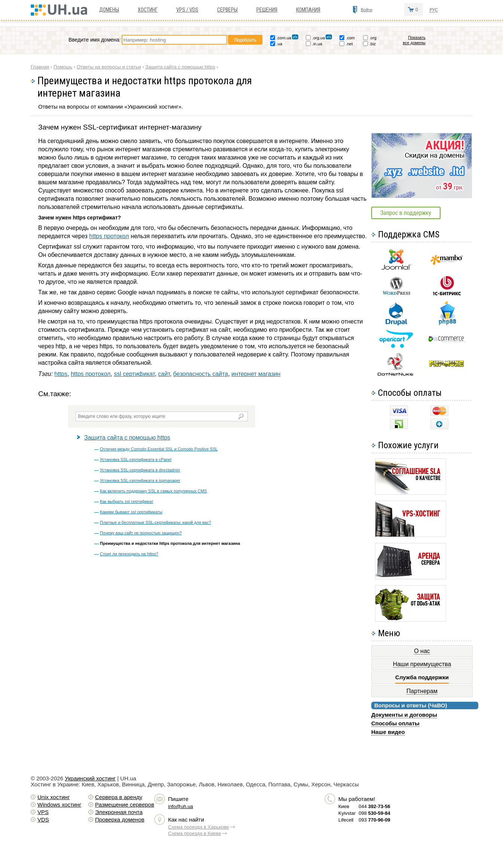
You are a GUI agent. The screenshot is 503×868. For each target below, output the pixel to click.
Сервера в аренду (119, 797)
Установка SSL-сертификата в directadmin (140, 470)
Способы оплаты (395, 723)
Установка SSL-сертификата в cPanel (136, 459)
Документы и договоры (404, 715)
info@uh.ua (181, 806)
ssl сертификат (134, 374)
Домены (109, 10)
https (61, 374)
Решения (267, 10)
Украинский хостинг (90, 778)
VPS (43, 812)
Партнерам (422, 691)
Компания (308, 10)
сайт (164, 374)
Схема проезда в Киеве (195, 833)
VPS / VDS (187, 10)
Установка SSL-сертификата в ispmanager (140, 480)
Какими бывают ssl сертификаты (131, 512)
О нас (422, 651)
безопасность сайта (201, 374)
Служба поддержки (422, 677)
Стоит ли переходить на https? (129, 554)
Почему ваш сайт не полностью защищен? (141, 533)
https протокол (109, 236)
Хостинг (148, 10)
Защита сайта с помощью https (127, 438)
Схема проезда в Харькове (199, 827)
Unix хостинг (54, 797)
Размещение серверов (125, 805)
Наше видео (388, 732)
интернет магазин (256, 374)
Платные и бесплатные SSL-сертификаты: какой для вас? (156, 522)
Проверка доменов (120, 820)
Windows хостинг (59, 805)
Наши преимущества (422, 664)
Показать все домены (414, 40)
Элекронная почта (119, 812)
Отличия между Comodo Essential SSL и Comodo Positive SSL (159, 449)
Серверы (227, 10)
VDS (43, 820)
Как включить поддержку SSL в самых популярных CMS (153, 491)
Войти (367, 10)
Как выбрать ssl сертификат (127, 501)
